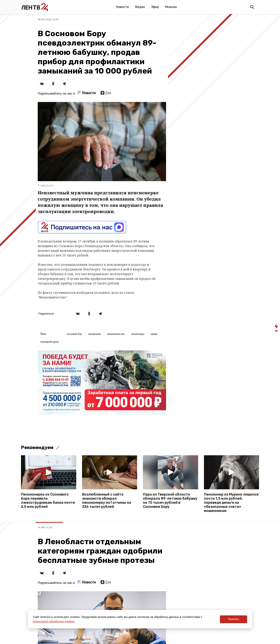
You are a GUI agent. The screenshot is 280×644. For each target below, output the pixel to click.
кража (154, 334)
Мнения (171, 7)
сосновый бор (74, 334)
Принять (234, 619)
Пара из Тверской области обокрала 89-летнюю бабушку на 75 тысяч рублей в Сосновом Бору (170, 501)
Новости (122, 7)
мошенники (95, 334)
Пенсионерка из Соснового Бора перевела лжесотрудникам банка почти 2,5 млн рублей (48, 501)
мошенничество (116, 334)
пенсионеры (138, 334)
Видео (140, 7)
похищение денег (50, 342)
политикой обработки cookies (54, 621)
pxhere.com (47, 185)
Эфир (155, 7)
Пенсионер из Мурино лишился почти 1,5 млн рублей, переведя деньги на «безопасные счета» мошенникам (231, 503)
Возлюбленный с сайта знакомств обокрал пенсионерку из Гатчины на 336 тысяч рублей (107, 501)
